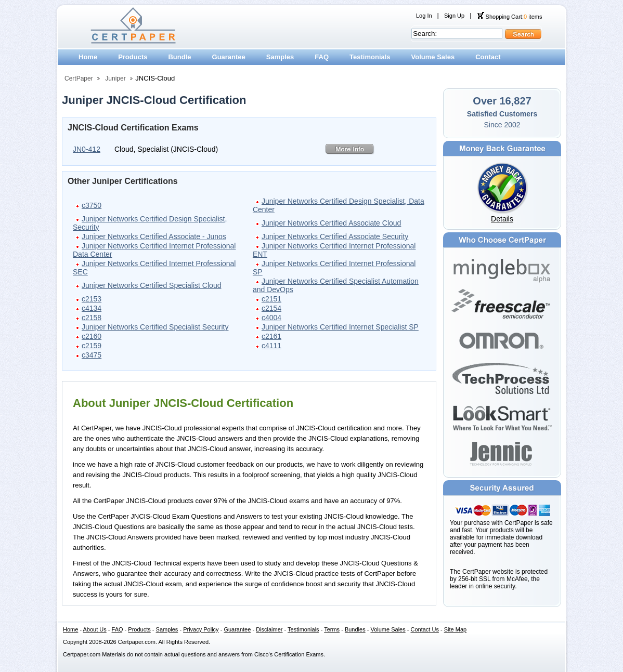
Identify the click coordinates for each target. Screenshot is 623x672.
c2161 (271, 336)
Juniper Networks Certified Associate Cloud (331, 223)
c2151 (271, 299)
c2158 (92, 318)
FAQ (322, 57)
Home (88, 57)
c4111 (271, 346)
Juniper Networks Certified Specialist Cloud (151, 285)
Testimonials (370, 57)
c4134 (92, 308)
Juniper (115, 78)
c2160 (92, 336)
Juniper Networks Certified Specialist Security (155, 327)
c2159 (92, 346)
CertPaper (79, 78)
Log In (424, 16)
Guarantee (229, 57)
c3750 (92, 205)
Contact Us (425, 629)
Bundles (355, 629)
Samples (280, 57)
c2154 (271, 308)
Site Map (455, 629)
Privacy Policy (201, 629)
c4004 (271, 318)
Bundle (179, 57)
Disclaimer (269, 629)
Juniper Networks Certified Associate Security (335, 236)
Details (502, 219)
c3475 (92, 355)
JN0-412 (87, 149)
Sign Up (454, 16)
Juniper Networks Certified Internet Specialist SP (340, 327)
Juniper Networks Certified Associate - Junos (154, 236)
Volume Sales (433, 57)
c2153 (92, 299)
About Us (95, 629)
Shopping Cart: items (510, 17)
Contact (488, 57)
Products (133, 57)
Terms (332, 629)
